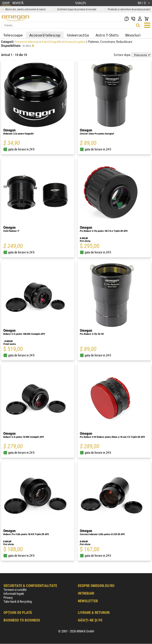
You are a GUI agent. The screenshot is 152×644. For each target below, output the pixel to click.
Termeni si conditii (15, 590)
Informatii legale (14, 594)
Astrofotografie (52, 42)
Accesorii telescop (45, 35)
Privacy (8, 598)
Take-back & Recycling (18, 602)
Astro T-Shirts (107, 35)
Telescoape (13, 35)
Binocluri (133, 35)
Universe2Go (78, 35)
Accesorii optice (75, 42)
